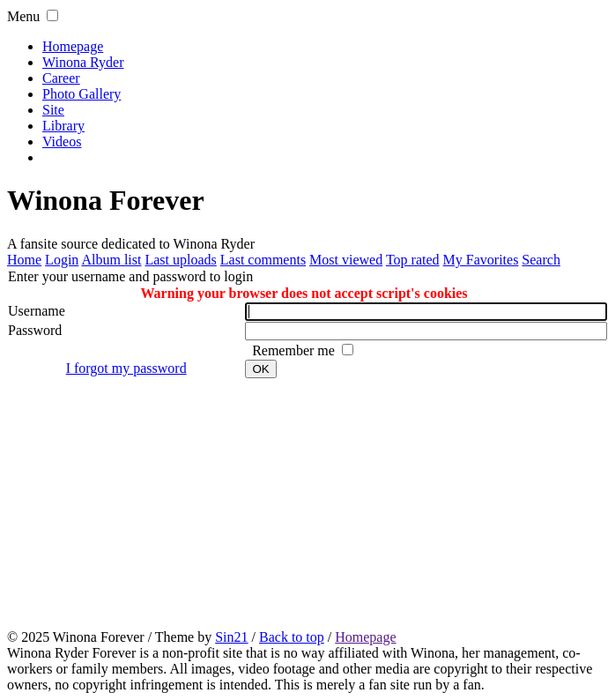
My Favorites (481, 260)
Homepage (73, 46)
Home (24, 260)
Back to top (292, 637)
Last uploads (180, 260)
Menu (23, 16)
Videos (62, 141)
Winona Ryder (83, 62)
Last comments (263, 260)
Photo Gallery (82, 94)
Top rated (413, 260)
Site (53, 110)
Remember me (295, 350)
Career (61, 78)
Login (62, 260)
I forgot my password (126, 368)
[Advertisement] (308, 503)
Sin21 (231, 637)
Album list (111, 260)
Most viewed (346, 260)
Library (63, 126)
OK (260, 369)
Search (541, 260)
